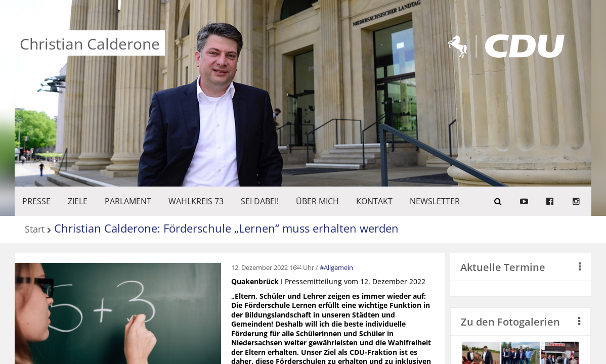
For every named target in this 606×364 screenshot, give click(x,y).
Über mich (317, 201)
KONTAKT (374, 201)
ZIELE (78, 201)
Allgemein (338, 267)
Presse (36, 201)
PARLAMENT (128, 201)
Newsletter (435, 201)
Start (35, 230)
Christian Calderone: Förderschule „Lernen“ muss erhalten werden (226, 228)
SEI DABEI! (260, 201)
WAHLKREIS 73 (196, 201)
